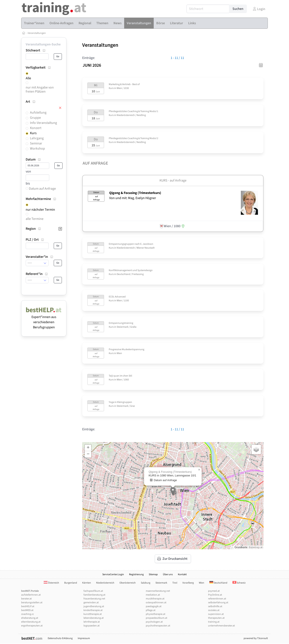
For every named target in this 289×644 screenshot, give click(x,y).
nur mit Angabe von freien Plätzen (40, 89)
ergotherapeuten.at (32, 626)
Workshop (37, 149)
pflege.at (151, 610)
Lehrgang (37, 138)
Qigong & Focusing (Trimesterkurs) (135, 193)
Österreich (51, 583)
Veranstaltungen (37, 33)
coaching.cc (28, 614)
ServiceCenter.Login (113, 574)
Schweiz (239, 583)
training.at (214, 622)
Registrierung (136, 574)
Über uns (168, 574)
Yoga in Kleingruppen (120, 402)
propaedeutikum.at (156, 618)
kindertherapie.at (93, 610)
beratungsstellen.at (32, 603)
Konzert (36, 128)
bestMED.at (27, 610)
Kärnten (87, 583)
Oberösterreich (128, 583)
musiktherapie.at (155, 599)
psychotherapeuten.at (158, 626)
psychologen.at (154, 622)
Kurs (33, 133)
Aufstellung (38, 113)
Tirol (175, 583)
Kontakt (182, 574)
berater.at (26, 599)
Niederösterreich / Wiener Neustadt (136, 248)
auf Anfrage (178, 180)
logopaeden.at (92, 626)
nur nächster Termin (40, 210)
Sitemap (153, 574)
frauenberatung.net (94, 599)
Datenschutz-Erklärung (60, 638)
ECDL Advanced (117, 297)
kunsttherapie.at (93, 614)
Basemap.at (256, 547)
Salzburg (146, 583)
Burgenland (71, 583)
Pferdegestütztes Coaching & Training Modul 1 (133, 111)
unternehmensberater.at (221, 626)
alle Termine (35, 219)
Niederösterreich (105, 583)
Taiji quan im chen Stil (120, 376)
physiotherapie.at (156, 614)
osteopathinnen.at (156, 603)
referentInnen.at (217, 599)
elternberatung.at (31, 622)
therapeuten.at (216, 618)
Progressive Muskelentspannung (127, 349)
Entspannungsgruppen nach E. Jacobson (131, 244)
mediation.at (153, 595)
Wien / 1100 (123, 301)
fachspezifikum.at (93, 591)
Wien (119, 353)
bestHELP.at (28, 606)
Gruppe (35, 118)
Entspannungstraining (121, 323)
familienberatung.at (94, 595)
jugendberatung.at (94, 606)
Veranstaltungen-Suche (43, 44)
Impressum (84, 638)
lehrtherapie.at (92, 622)
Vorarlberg (188, 583)
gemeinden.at (91, 603)
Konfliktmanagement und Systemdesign (131, 270)
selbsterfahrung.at (218, 603)
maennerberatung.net (158, 591)
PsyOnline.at (215, 595)
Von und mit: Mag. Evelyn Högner (133, 198)
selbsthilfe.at (215, 606)
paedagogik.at (154, 606)
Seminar (36, 143)
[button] (173, 491)
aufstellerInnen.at (31, 595)
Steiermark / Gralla (127, 327)
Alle (28, 78)
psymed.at (214, 591)
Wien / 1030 (123, 88)
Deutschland (218, 583)
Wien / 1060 (123, 380)
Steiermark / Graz (126, 406)
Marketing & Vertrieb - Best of (124, 84)
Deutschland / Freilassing (130, 274)
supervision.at (216, 614)
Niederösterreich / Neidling (131, 115)
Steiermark (161, 583)
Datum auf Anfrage (41, 189)
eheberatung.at (30, 618)
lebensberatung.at (94, 618)
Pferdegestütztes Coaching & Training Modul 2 (133, 138)
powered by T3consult (256, 638)
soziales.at (214, 610)
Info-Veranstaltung (43, 123)
